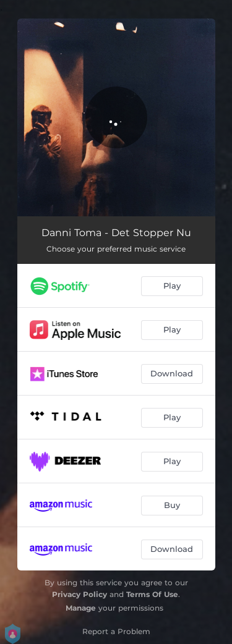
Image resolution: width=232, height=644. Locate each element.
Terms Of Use (152, 594)
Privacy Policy (79, 594)
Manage (81, 608)
